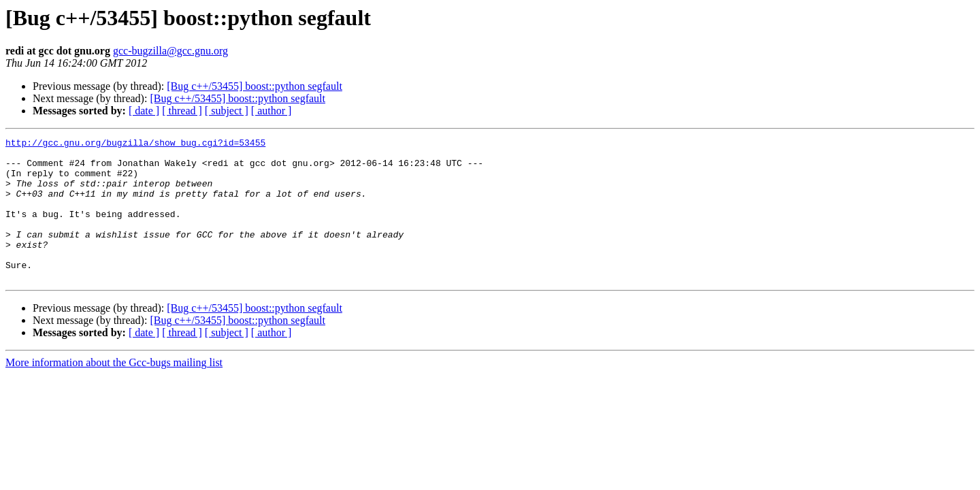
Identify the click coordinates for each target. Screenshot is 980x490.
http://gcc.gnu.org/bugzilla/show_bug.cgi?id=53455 (135, 144)
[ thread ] (182, 111)
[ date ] (144, 111)
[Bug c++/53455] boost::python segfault (255, 86)
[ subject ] (227, 111)
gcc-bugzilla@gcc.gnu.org (170, 51)
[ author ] (272, 111)
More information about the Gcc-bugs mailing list (114, 391)
